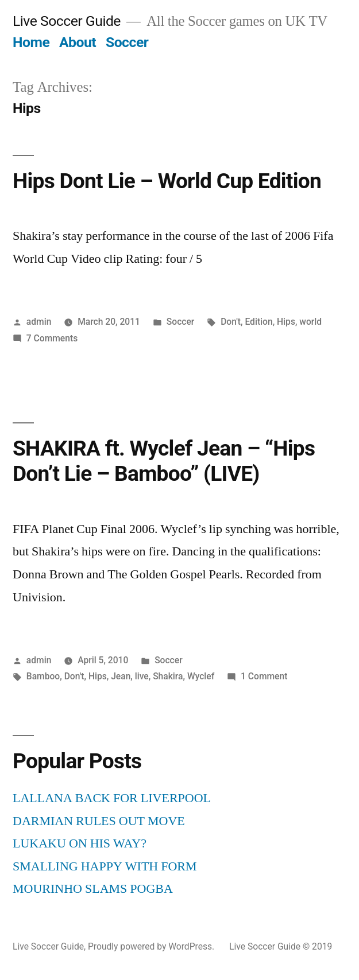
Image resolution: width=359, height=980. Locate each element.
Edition (258, 322)
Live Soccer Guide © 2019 (281, 946)
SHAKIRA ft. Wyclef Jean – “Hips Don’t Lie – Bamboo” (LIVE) (164, 461)
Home (31, 42)
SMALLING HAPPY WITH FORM (105, 866)
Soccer (127, 42)
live (142, 676)
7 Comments (52, 338)
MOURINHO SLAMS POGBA (93, 889)
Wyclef (201, 676)
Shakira (168, 676)
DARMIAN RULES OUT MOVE (99, 821)
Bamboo (43, 676)
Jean (121, 676)
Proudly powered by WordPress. (152, 946)
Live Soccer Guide (67, 21)
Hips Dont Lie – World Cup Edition (167, 181)
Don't (231, 322)
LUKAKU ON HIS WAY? (80, 843)
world (310, 322)
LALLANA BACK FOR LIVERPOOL (112, 798)
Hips (286, 322)
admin (39, 322)
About (78, 42)
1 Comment (264, 676)
